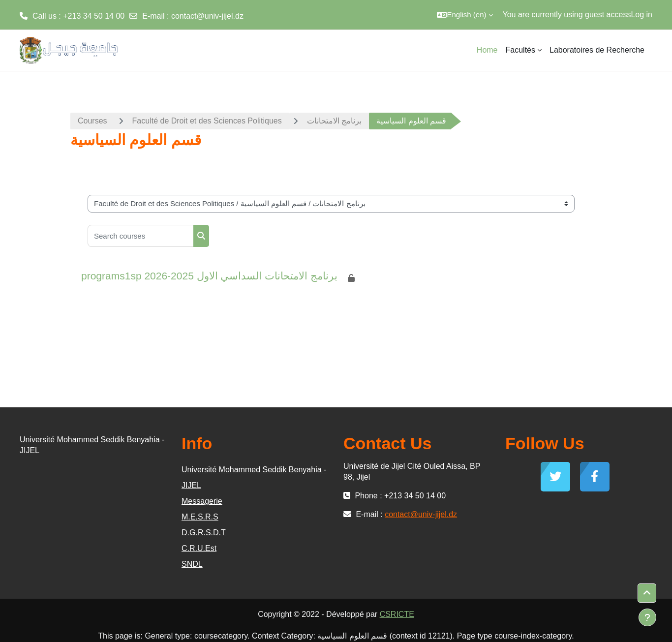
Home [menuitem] (487, 50)
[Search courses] (141, 236)
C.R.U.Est (199, 548)
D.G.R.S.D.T (204, 533)
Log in (641, 15)
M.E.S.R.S (200, 517)
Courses (92, 121)
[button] (465, 15)
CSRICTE (397, 614)
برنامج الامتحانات (334, 121)
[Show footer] (647, 617)
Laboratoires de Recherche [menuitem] (597, 50)
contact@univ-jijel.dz (207, 16)
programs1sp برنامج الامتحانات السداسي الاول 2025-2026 (209, 276)
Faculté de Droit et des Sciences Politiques (207, 121)
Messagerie (202, 501)
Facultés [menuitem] (520, 50)
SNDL (192, 564)
